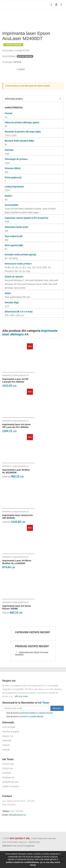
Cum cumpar (9, 727)
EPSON (17, 62)
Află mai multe (21, 696)
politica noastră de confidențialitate (23, 862)
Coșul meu (8, 768)
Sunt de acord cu (27, 713)
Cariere (6, 745)
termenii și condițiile (28, 717)
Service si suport (11, 731)
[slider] (8, 69)
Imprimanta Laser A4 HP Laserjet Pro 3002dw (15, 380)
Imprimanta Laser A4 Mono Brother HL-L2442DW (17, 562)
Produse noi (8, 777)
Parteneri (7, 741)
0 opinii (20, 69)
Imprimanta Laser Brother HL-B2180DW (16, 471)
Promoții (6, 773)
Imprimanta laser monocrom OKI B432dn (18, 516)
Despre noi (8, 736)
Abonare (57, 708)
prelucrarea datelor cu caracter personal (37, 713)
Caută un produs (11, 786)
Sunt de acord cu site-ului (23, 717)
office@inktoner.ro (17, 815)
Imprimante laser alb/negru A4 (15, 376)
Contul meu (8, 764)
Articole (6, 750)
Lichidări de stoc (10, 782)
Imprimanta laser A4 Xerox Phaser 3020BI (17, 607)
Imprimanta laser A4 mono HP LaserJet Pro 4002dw (16, 426)
